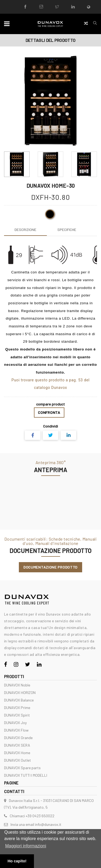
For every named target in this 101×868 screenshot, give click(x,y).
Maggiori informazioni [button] (26, 846)
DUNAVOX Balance (19, 700)
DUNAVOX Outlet (18, 760)
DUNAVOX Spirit (17, 715)
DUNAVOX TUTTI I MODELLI (26, 775)
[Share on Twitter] (51, 435)
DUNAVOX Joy (15, 723)
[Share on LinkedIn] (68, 435)
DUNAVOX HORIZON (20, 692)
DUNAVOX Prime (17, 708)
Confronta (49, 412)
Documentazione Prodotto (50, 567)
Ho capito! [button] (17, 861)
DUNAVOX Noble (17, 685)
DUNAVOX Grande (18, 738)
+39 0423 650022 (40, 816)
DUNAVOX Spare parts (22, 768)
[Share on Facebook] (33, 435)
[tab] (25, 229)
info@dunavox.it (48, 824)
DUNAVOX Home (17, 753)
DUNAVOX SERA (17, 745)
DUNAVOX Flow (16, 730)
